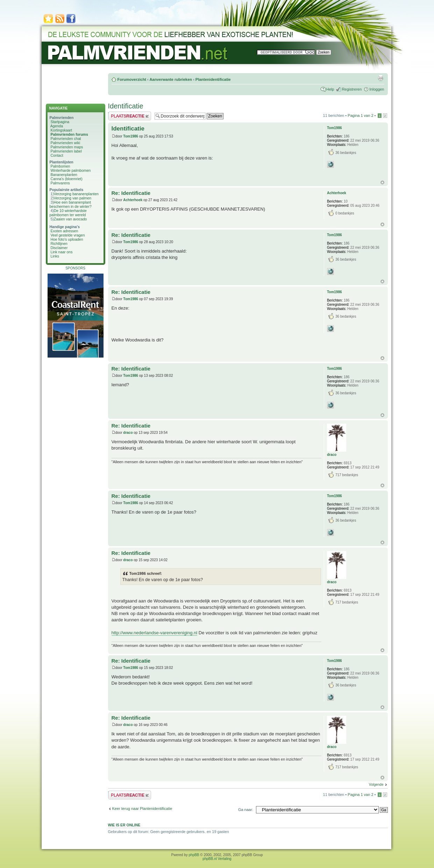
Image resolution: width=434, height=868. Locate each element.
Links (55, 256)
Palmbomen (60, 166)
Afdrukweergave (380, 78)
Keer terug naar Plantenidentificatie (142, 809)
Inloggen (377, 89)
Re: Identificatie (131, 193)
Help (330, 89)
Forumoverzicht (132, 79)
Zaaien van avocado (70, 219)
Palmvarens (60, 183)
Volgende (376, 785)
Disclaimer (59, 248)
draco (128, 433)
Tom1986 (131, 136)
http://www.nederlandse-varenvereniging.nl (155, 633)
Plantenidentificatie (213, 79)
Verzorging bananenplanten (76, 194)
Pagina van (360, 115)
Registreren (352, 89)
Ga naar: (246, 810)
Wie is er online (124, 825)
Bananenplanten (64, 175)
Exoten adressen (64, 231)
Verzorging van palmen (73, 198)
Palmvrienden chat (66, 139)
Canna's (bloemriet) (66, 179)
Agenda (57, 126)
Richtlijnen (59, 244)
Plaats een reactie (130, 116)
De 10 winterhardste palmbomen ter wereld (68, 213)
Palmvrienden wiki (65, 143)
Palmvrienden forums (69, 134)
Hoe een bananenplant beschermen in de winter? (71, 204)
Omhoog (382, 182)
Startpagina (60, 122)
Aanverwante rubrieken (171, 79)
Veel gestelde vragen (67, 235)
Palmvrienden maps (67, 147)
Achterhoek (133, 200)
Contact (57, 155)
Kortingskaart (61, 130)
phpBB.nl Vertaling (217, 859)
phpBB (194, 855)
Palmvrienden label (66, 151)
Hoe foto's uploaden (67, 239)
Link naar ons (61, 252)
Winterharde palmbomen (70, 170)
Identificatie (126, 106)
